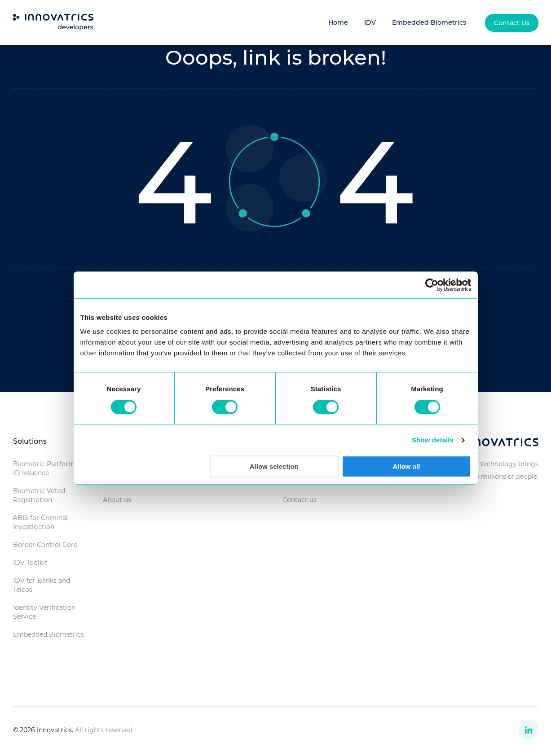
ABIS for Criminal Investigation (40, 522)
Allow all (407, 466)
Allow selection (274, 466)
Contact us (300, 500)
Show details (433, 440)
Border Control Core (45, 545)
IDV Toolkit (30, 563)
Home (338, 22)
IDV (370, 22)
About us (117, 500)
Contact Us (512, 23)
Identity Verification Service (44, 612)
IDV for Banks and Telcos (42, 585)
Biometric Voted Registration (39, 495)
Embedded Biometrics (429, 22)
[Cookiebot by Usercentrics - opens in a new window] (432, 285)
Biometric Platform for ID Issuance (49, 468)
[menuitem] (512, 23)
